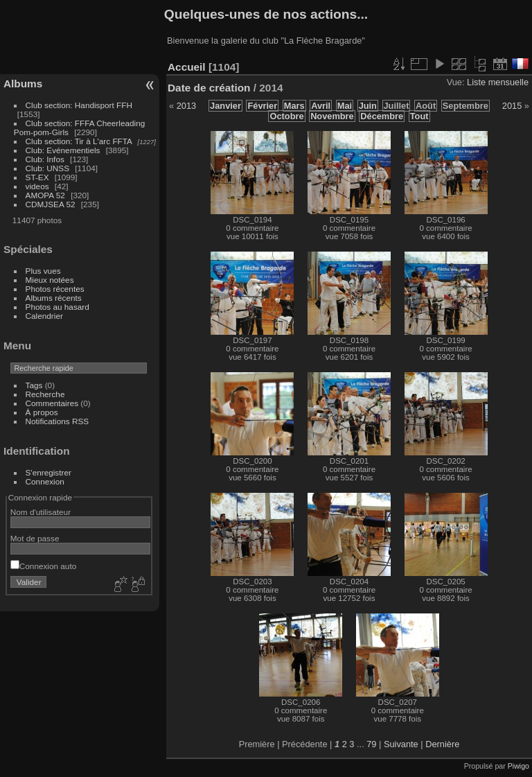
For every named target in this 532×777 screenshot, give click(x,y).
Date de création (209, 88)
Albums (23, 84)
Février (262, 106)
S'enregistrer (48, 472)
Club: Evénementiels (63, 150)
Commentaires (52, 403)
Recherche (45, 394)
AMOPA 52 (45, 195)
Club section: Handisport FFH (79, 105)
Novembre (332, 116)
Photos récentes (55, 289)
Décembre (382, 116)
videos (37, 186)
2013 (186, 106)
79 (371, 744)
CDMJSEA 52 (51, 204)
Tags (34, 385)
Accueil (187, 67)
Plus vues (43, 271)
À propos (42, 412)
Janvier (225, 106)
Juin (368, 106)
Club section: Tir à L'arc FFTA (79, 141)
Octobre (286, 116)
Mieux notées (50, 280)
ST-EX (37, 177)
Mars (294, 106)
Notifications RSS (57, 421)
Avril (321, 106)
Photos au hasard (57, 307)
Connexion (45, 481)
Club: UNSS (47, 168)
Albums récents (54, 298)
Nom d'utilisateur (41, 512)
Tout (419, 116)
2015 (512, 106)
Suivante (401, 744)
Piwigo (518, 766)
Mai (345, 106)
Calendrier (44, 316)
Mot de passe (35, 538)
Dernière (442, 744)
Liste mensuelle (498, 82)
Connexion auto (43, 566)
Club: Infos (45, 159)
